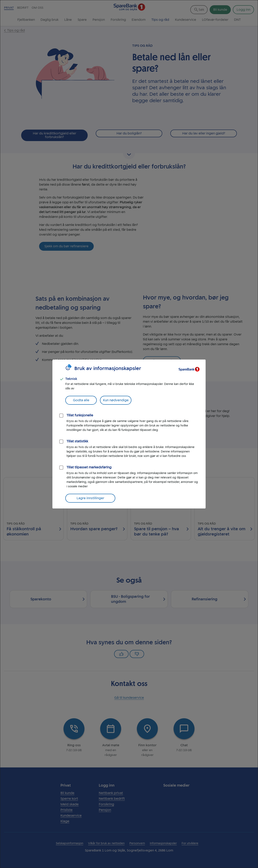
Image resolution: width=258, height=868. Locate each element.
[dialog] (129, 434)
